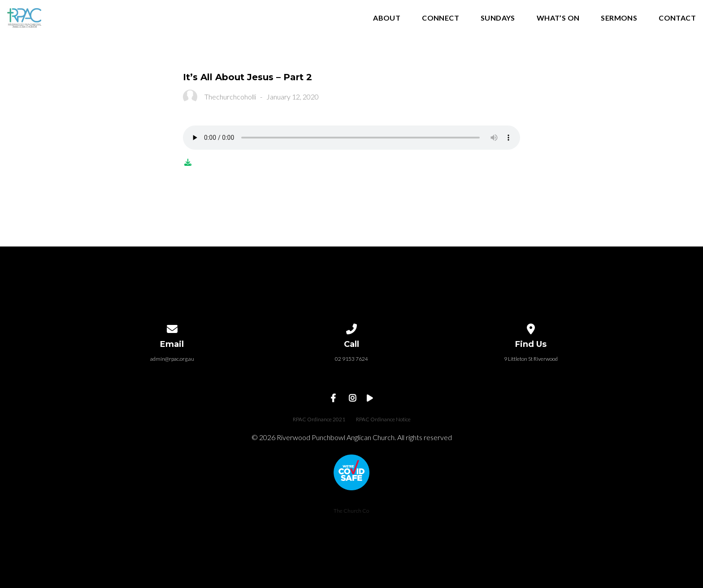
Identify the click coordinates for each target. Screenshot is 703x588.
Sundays (498, 18)
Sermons (619, 18)
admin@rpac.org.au (172, 359)
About (387, 18)
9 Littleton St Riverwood (531, 359)
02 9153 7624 (351, 359)
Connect (440, 18)
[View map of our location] (531, 327)
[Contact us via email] (172, 327)
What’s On (558, 18)
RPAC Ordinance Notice (383, 419)
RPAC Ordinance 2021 (319, 419)
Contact (677, 18)
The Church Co (351, 511)
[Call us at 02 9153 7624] (351, 327)
